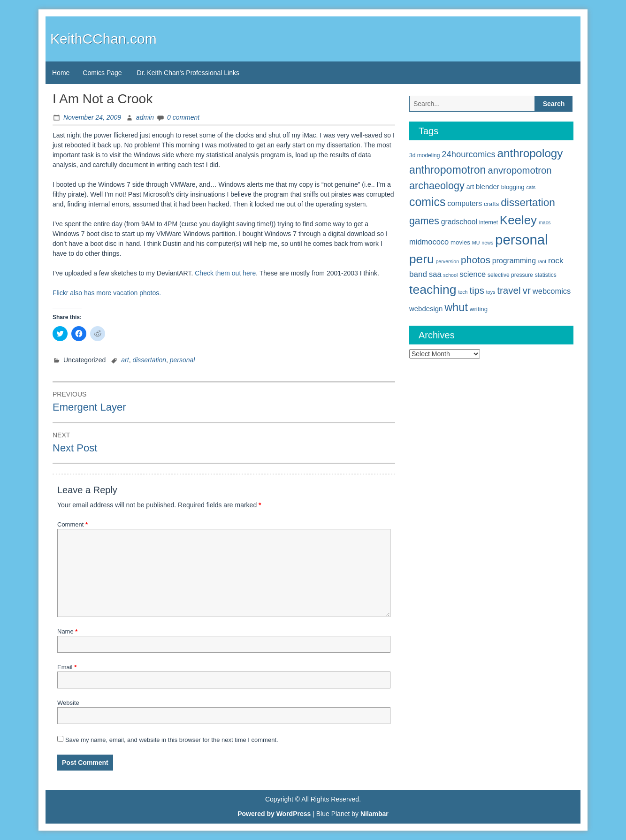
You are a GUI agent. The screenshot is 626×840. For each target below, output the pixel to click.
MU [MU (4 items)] (476, 243)
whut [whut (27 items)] (456, 307)
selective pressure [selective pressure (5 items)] (510, 275)
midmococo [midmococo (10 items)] (429, 242)
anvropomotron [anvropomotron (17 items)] (519, 170)
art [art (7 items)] (470, 187)
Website (68, 703)
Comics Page (102, 73)
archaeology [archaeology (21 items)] (437, 186)
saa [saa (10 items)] (435, 274)
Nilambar (374, 814)
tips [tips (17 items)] (477, 290)
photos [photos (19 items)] (476, 260)
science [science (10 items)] (473, 274)
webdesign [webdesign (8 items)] (426, 309)
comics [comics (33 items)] (427, 202)
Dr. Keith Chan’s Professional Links (188, 73)
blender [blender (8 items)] (488, 187)
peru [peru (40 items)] (422, 259)
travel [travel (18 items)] (509, 290)
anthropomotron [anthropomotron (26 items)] (448, 170)
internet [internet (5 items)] (489, 222)
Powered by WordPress (274, 814)
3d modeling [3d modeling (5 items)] (424, 155)
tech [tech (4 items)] (463, 292)
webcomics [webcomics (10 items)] (552, 291)
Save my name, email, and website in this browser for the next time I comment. (172, 740)
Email (67, 667)
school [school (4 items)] (451, 275)
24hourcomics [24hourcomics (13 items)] (468, 154)
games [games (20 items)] (424, 221)
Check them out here (225, 273)
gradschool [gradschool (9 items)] (459, 222)
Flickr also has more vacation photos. (107, 293)
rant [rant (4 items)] (542, 261)
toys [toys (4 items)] (491, 292)
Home (61, 73)
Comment (73, 524)
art (125, 360)
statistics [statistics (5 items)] (546, 275)
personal (183, 360)
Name (67, 631)
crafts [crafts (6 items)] (491, 204)
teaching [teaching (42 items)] (433, 290)
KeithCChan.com (103, 39)
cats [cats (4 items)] (531, 187)
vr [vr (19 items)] (527, 290)
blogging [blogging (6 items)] (513, 187)
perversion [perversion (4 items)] (447, 261)
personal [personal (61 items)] (522, 240)
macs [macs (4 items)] (545, 222)
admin (145, 117)
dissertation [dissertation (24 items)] (528, 202)
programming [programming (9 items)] (514, 261)
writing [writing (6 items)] (479, 309)
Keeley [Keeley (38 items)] (518, 220)
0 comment (183, 117)
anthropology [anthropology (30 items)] (530, 153)
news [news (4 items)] (487, 243)
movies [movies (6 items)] (460, 242)
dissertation (149, 360)
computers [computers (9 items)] (465, 203)
